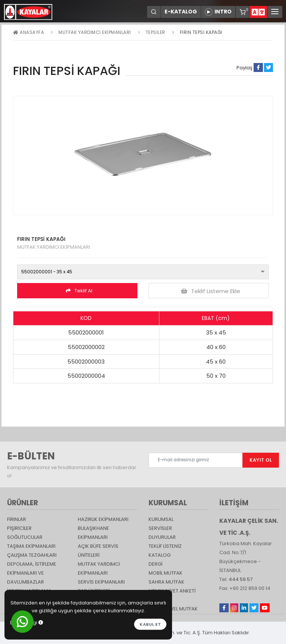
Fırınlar (17, 519)
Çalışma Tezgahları (32, 555)
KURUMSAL (161, 519)
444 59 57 (241, 579)
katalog (160, 555)
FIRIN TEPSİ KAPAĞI (201, 32)
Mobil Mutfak (166, 573)
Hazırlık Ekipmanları (103, 519)
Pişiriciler (19, 528)
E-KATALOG (181, 12)
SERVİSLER (160, 528)
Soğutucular (25, 537)
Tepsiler (155, 32)
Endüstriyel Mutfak (173, 609)
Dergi (155, 564)
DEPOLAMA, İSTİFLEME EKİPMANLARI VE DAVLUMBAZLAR (32, 573)
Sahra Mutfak (166, 582)
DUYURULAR (162, 537)
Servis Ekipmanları (101, 582)
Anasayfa (28, 32)
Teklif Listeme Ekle (211, 291)
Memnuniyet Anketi (172, 591)
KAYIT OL (261, 460)
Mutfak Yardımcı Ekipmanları (95, 32)
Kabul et (150, 624)
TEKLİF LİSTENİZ (165, 546)
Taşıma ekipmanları (31, 546)
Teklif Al (79, 291)
